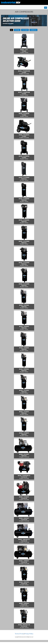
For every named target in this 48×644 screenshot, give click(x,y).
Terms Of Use (19, 634)
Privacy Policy (29, 634)
